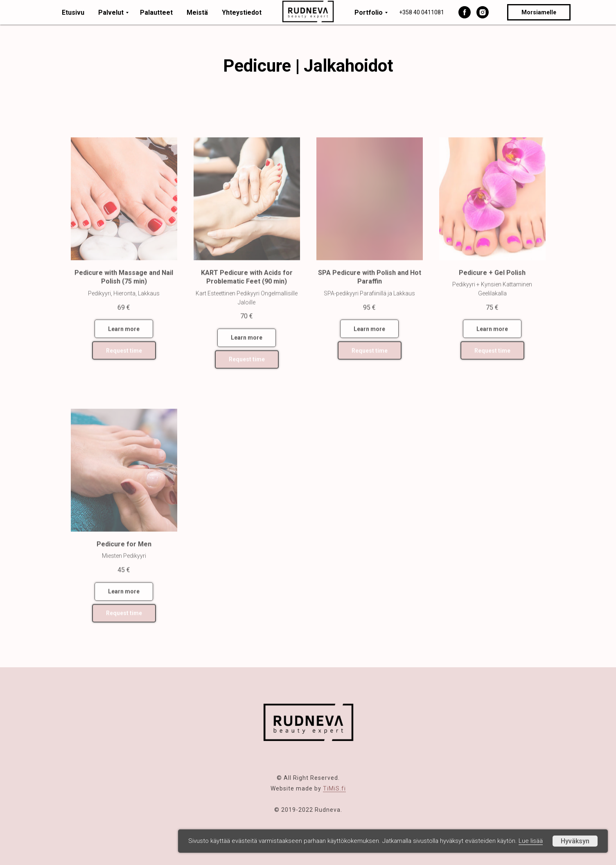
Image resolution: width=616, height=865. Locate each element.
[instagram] (483, 12)
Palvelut (111, 12)
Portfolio (369, 12)
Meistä (197, 12)
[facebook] (465, 12)
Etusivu (73, 12)
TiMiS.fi (334, 788)
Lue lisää (531, 841)
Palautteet (156, 12)
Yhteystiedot (242, 12)
